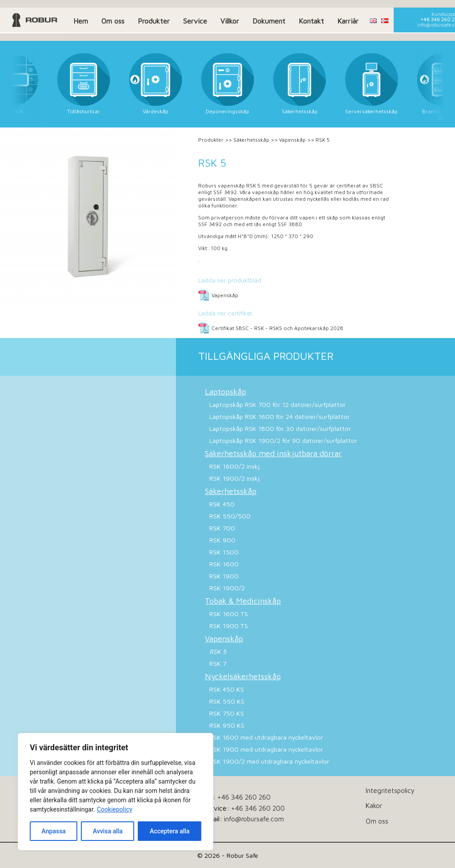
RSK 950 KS (227, 725)
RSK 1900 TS (229, 626)
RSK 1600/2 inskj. (235, 466)
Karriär (348, 21)
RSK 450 (222, 504)
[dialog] (116, 792)
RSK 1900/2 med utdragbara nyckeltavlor (269, 761)
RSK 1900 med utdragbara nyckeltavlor (266, 749)
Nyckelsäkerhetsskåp (243, 676)
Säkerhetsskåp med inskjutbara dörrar (273, 453)
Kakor (374, 805)
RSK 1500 (224, 552)
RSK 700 (222, 528)
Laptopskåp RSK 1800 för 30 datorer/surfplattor (280, 428)
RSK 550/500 (230, 516)
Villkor (230, 21)
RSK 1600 (224, 564)
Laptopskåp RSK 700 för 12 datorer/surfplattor (277, 404)
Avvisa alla (108, 831)
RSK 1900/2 (227, 588)
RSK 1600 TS (229, 614)
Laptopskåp (226, 392)
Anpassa (54, 831)
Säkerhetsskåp (251, 140)
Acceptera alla (170, 831)
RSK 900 (222, 540)
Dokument (269, 21)
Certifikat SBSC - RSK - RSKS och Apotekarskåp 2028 (277, 328)
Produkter (154, 21)
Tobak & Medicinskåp (243, 601)
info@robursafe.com (254, 819)
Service (195, 21)
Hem (81, 21)
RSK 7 (218, 663)
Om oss (113, 21)
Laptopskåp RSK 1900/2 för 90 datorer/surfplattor (283, 440)
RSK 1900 (224, 576)
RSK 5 (218, 651)
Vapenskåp (292, 140)
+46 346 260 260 (244, 797)
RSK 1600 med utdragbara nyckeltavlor (266, 737)
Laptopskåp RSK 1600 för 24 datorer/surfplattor (279, 416)
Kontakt (311, 21)
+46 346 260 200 (258, 808)
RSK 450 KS (227, 689)
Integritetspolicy (390, 790)
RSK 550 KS (227, 701)
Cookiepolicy (115, 809)
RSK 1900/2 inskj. (235, 478)
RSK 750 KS (227, 713)
